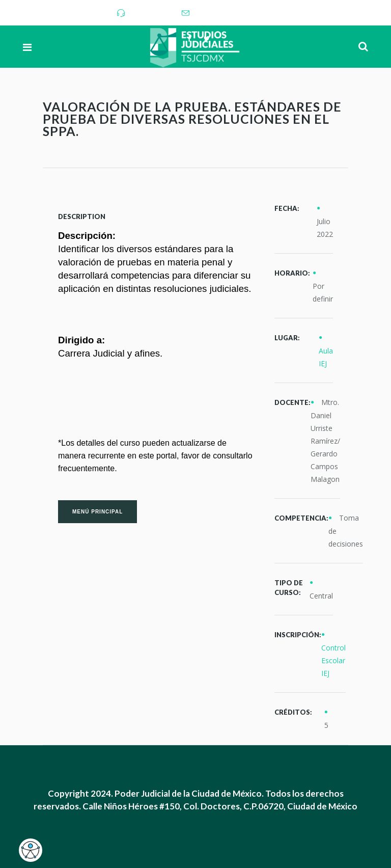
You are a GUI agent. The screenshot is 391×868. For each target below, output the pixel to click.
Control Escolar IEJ (333, 660)
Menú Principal (97, 512)
